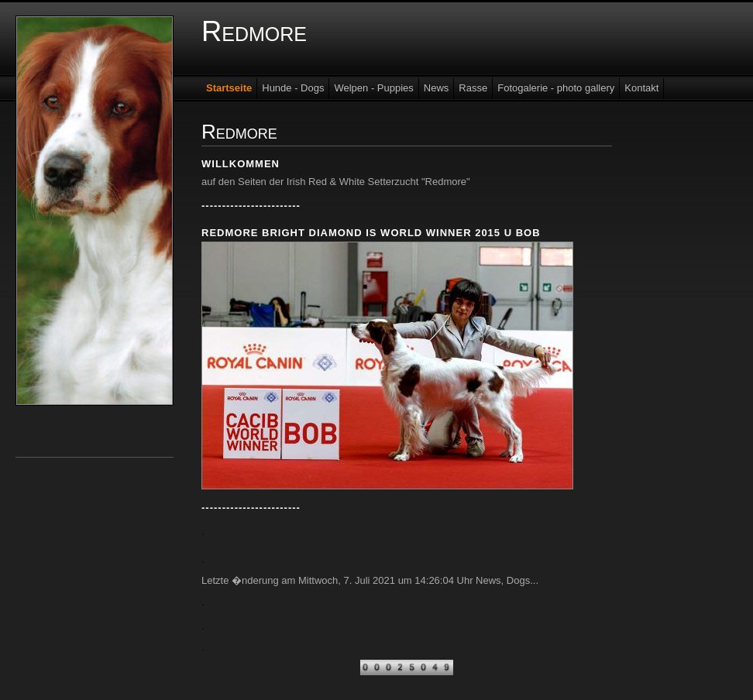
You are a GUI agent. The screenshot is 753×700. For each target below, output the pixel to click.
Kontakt (641, 88)
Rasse (473, 88)
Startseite (229, 88)
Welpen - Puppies (373, 88)
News (437, 88)
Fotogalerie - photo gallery (556, 88)
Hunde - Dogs (293, 88)
